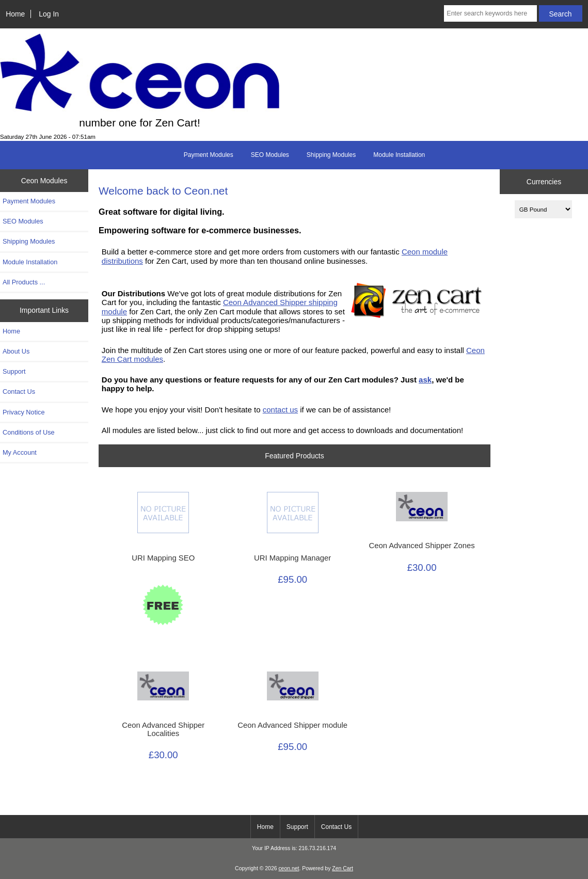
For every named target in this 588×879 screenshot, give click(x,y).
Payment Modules (209, 155)
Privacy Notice (23, 412)
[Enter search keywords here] (490, 13)
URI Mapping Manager (292, 558)
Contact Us (19, 391)
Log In (49, 14)
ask (425, 380)
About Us (16, 351)
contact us (280, 410)
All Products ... (24, 282)
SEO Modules (270, 155)
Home (15, 14)
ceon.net (289, 868)
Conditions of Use (29, 432)
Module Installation (399, 155)
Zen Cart (343, 868)
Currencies (544, 182)
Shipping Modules (331, 155)
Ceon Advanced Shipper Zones (422, 546)
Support (14, 371)
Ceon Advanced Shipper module (292, 725)
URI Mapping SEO (163, 558)
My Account (20, 452)
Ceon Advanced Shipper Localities (163, 729)
